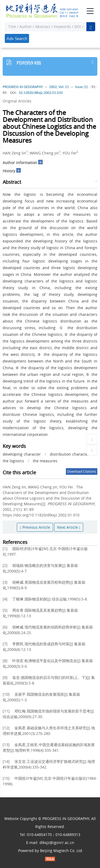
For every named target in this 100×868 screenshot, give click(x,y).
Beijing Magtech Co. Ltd (61, 851)
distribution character (70, 454)
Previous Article (35, 527)
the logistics (13, 461)
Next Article (69, 527)
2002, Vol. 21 (59, 87)
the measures (45, 461)
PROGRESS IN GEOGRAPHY (23, 87)
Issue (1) (82, 87)
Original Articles (17, 101)
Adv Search (17, 38)
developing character (22, 454)
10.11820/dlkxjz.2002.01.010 (41, 93)
